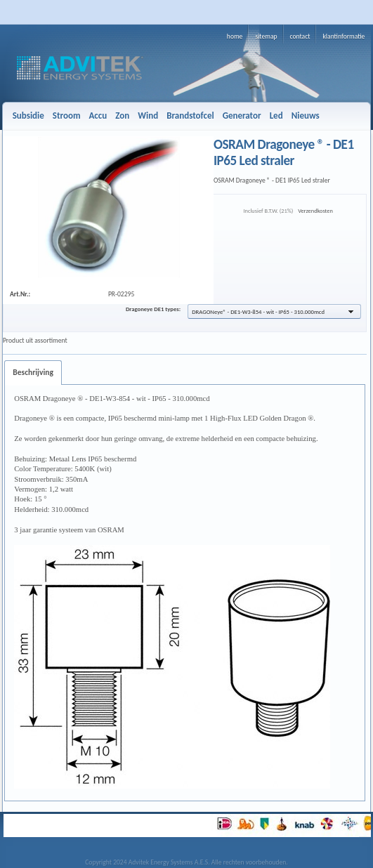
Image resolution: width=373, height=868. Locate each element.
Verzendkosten (315, 211)
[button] (274, 311)
